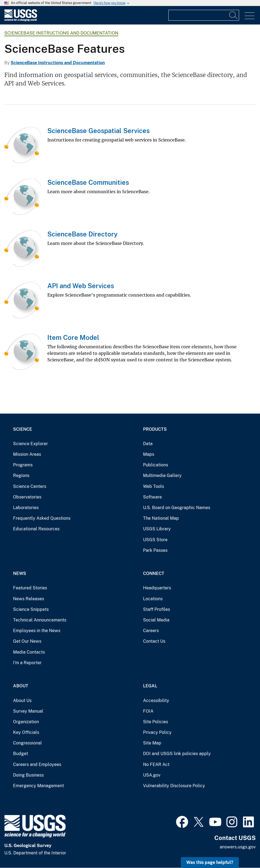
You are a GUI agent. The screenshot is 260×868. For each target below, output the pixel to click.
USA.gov (152, 775)
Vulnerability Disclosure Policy (174, 786)
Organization (26, 722)
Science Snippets (31, 609)
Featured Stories (30, 588)
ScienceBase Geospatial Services (98, 131)
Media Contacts (29, 652)
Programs (23, 465)
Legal (150, 686)
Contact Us (154, 641)
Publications (156, 465)
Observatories (27, 497)
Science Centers (30, 486)
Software (152, 497)
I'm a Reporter (27, 663)
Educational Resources (36, 529)
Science (23, 429)
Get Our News (27, 641)
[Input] (204, 15)
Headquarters (157, 588)
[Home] (21, 20)
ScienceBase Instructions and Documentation (61, 33)
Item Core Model (73, 337)
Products (155, 429)
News (20, 573)
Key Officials (26, 732)
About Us (22, 701)
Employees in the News (37, 631)
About (21, 686)
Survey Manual (28, 711)
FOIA (148, 711)
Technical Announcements (40, 620)
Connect (154, 573)
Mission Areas (27, 454)
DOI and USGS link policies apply (177, 754)
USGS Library (157, 529)
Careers (151, 631)
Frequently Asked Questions (42, 518)
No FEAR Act (156, 764)
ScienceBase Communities (88, 182)
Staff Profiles (157, 609)
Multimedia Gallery (162, 475)
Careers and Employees (37, 764)
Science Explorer (30, 444)
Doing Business (28, 775)
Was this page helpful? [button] (210, 862)
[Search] (234, 15)
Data (148, 444)
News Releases (29, 599)
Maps (149, 454)
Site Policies (156, 722)
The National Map (161, 518)
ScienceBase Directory (82, 234)
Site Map (152, 743)
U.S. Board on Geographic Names (177, 508)
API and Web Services (81, 286)
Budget (21, 754)
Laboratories (26, 508)
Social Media (156, 620)
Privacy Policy (157, 732)
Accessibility (156, 701)
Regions (21, 475)
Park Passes (155, 550)
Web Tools (154, 486)
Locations (153, 599)
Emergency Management (38, 786)
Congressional (27, 743)
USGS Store (155, 540)
